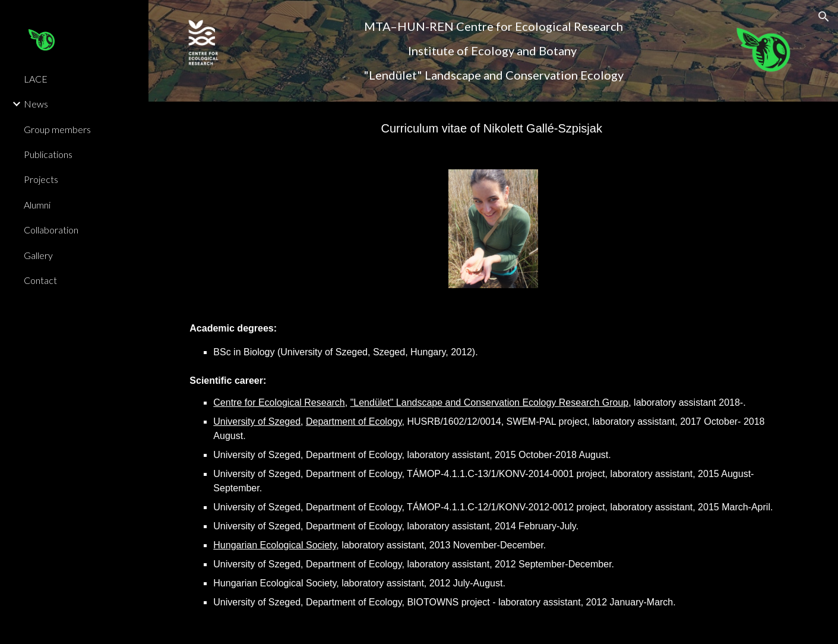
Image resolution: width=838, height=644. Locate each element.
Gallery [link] (38, 255)
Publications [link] (48, 154)
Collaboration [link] (51, 230)
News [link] (36, 104)
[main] (493, 51)
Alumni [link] (37, 205)
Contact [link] (40, 280)
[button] (824, 17)
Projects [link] (41, 179)
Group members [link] (57, 129)
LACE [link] (36, 79)
